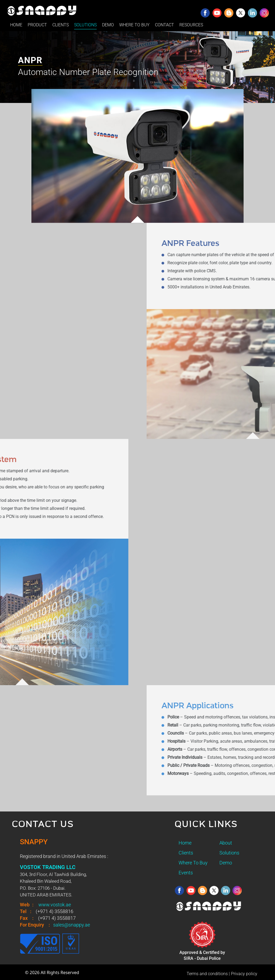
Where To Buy (193, 863)
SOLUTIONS (85, 25)
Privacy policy (244, 974)
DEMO (108, 25)
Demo (226, 863)
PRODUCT (37, 25)
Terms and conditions (207, 974)
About (226, 843)
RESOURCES (191, 25)
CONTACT (164, 25)
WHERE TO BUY (134, 25)
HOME (16, 25)
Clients (186, 853)
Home (185, 843)
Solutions (229, 853)
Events (186, 873)
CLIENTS (61, 25)
